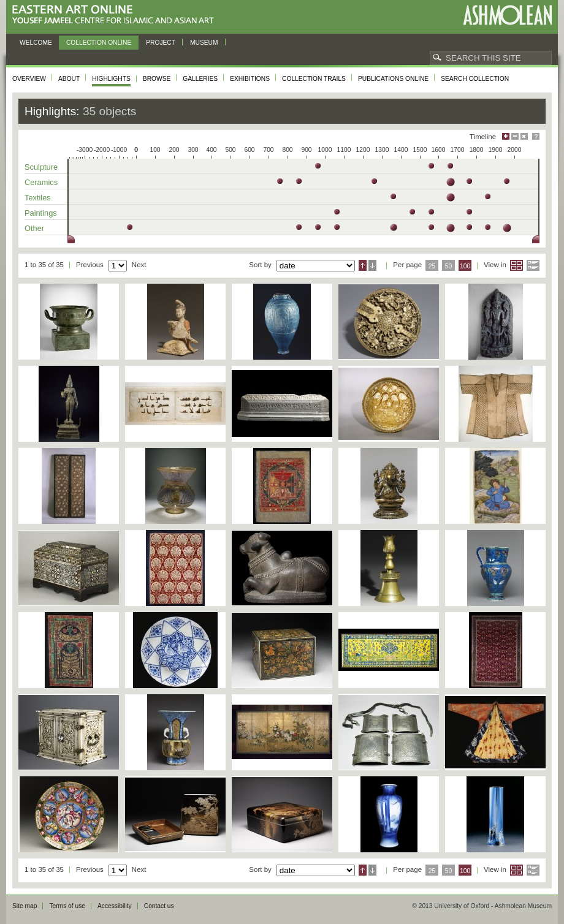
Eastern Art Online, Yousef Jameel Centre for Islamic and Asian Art (116, 15)
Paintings (41, 213)
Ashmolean (507, 15)
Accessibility (115, 906)
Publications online (393, 79)
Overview (29, 79)
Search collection (475, 79)
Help (536, 136)
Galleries (200, 79)
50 (449, 266)
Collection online (99, 43)
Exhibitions (250, 79)
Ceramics (41, 182)
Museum (204, 43)
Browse (157, 79)
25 (432, 266)
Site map (25, 906)
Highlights (111, 79)
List (533, 265)
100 (465, 266)
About (69, 79)
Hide (524, 136)
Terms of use (67, 906)
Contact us (159, 906)
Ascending (363, 265)
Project (161, 43)
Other (34, 228)
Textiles (38, 198)
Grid (516, 265)
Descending (372, 265)
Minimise (515, 136)
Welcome (36, 43)
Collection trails (314, 79)
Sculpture (41, 167)
